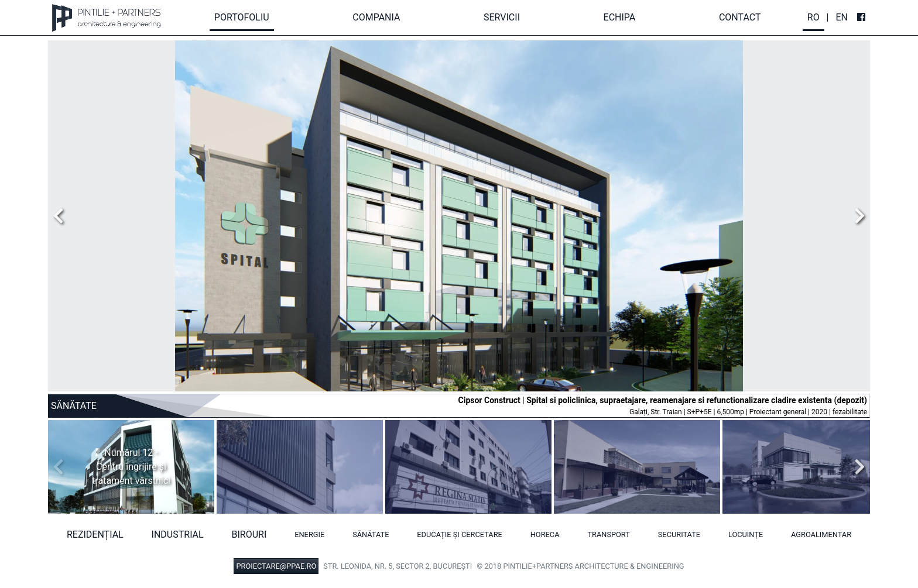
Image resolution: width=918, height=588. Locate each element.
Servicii (502, 17)
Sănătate (371, 534)
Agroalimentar (821, 534)
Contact (740, 17)
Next (857, 216)
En (842, 17)
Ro (813, 17)
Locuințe (746, 534)
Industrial (178, 534)
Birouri (249, 534)
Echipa (620, 17)
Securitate (679, 534)
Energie (309, 534)
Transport (609, 534)
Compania (376, 17)
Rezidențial (95, 534)
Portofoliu (242, 17)
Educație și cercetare (460, 534)
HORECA (545, 534)
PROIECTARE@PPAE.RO (276, 566)
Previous (61, 216)
